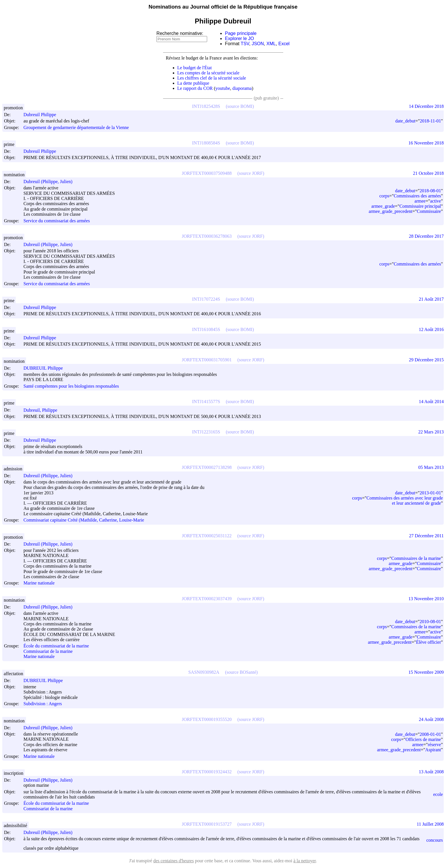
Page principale (241, 33)
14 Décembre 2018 (426, 106)
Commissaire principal (420, 206)
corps (384, 196)
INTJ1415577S (206, 402)
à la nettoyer (305, 861)
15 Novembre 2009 (426, 672)
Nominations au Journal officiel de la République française (223, 7)
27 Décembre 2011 (426, 536)
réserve (434, 745)
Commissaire (429, 211)
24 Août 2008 (431, 719)
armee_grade (383, 206)
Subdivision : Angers (43, 704)
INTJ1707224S (206, 299)
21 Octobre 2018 (428, 173)
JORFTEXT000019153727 (207, 824)
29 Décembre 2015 (426, 360)
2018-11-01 (430, 121)
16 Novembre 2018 (426, 143)
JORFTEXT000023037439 (207, 599)
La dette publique (193, 83)
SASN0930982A (204, 672)
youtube (223, 88)
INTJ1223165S (206, 432)
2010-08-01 (430, 622)
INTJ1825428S (206, 106)
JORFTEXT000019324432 (207, 772)
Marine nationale (39, 583)
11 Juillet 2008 (430, 824)
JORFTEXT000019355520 (207, 719)
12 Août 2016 (431, 329)
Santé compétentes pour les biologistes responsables (71, 386)
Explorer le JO (239, 38)
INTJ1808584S (206, 143)
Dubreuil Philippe (42, 115)
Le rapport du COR (195, 88)
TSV (245, 44)
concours (435, 840)
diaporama (242, 88)
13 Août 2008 (431, 772)
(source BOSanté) (241, 672)
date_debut (405, 121)
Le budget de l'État (195, 68)
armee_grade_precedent (391, 211)
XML (271, 44)
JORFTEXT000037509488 (207, 173)
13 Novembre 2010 (426, 599)
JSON (258, 44)
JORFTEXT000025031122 (207, 536)
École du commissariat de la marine (56, 646)
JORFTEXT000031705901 (207, 360)
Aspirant (433, 750)
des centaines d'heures (174, 861)
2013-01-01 (430, 493)
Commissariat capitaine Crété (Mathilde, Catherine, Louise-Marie (84, 520)
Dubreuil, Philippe (43, 410)
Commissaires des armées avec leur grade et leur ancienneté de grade (405, 501)
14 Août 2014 (431, 402)
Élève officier (428, 642)
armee (420, 201)
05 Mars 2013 (431, 467)
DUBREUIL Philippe (46, 368)
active (435, 201)
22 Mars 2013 (431, 432)
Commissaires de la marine (416, 558)
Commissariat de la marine (48, 651)
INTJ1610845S (206, 329)
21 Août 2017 (431, 299)
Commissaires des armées (417, 196)
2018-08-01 (430, 191)
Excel (284, 44)
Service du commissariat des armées (57, 221)
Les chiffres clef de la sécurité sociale (212, 78)
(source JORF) (251, 173)
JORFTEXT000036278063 (207, 236)
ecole (438, 794)
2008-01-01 (430, 734)
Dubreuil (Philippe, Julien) (50, 182)
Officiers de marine (423, 739)
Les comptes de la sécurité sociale (208, 73)
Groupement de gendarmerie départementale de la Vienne (76, 127)
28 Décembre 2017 (426, 236)
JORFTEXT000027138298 (207, 467)
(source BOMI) (240, 106)
